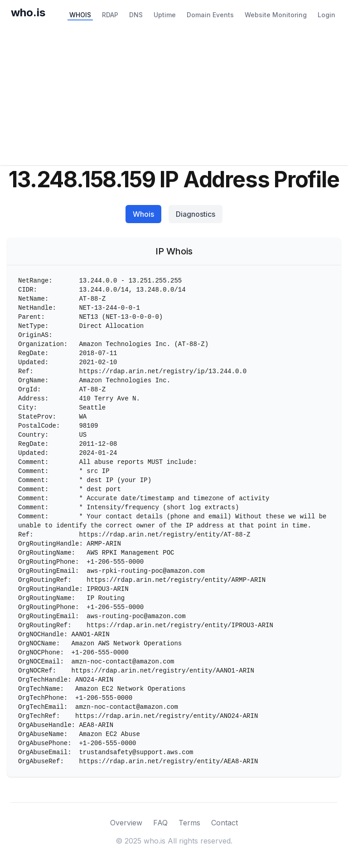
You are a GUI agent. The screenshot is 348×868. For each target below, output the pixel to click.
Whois (143, 214)
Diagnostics (196, 214)
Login (326, 15)
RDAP (110, 15)
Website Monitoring (276, 15)
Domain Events (210, 15)
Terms (189, 823)
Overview (126, 823)
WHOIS (80, 15)
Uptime (165, 15)
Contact (225, 823)
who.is (28, 12)
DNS (136, 15)
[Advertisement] (174, 97)
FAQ (160, 823)
